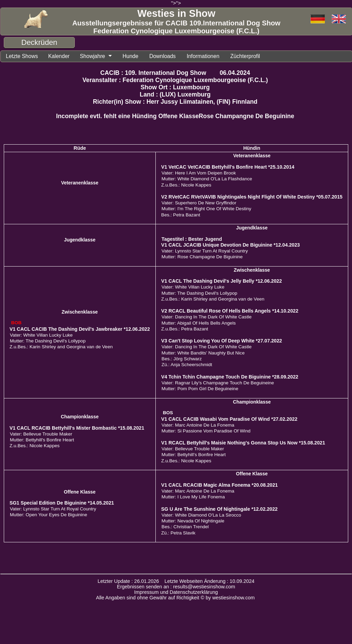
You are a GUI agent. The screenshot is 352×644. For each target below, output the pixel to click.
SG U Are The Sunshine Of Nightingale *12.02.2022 (219, 509)
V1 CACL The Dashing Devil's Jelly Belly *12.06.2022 (222, 281)
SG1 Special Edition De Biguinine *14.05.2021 (62, 503)
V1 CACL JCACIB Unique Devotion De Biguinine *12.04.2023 (231, 245)
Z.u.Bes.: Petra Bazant (185, 329)
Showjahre (93, 56)
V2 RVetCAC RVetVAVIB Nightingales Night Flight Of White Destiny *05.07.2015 (252, 197)
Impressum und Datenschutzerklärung (176, 592)
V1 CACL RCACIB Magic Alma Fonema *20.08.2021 (220, 485)
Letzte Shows (22, 56)
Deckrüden (39, 42)
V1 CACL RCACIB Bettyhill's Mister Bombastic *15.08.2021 (77, 428)
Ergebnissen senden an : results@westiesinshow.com (176, 587)
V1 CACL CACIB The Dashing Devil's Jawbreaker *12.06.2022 (80, 329)
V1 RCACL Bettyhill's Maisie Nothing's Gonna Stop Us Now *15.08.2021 (243, 443)
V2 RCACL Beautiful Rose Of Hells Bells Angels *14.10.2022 (230, 311)
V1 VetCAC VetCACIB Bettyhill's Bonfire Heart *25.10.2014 (228, 167)
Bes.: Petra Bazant (181, 215)
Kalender (59, 56)
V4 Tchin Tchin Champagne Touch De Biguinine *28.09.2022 (230, 377)
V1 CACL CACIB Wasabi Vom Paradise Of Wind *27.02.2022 (229, 419)
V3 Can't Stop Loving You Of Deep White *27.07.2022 (222, 341)
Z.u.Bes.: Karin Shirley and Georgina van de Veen (61, 347)
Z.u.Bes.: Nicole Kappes (186, 185)
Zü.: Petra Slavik (178, 533)
